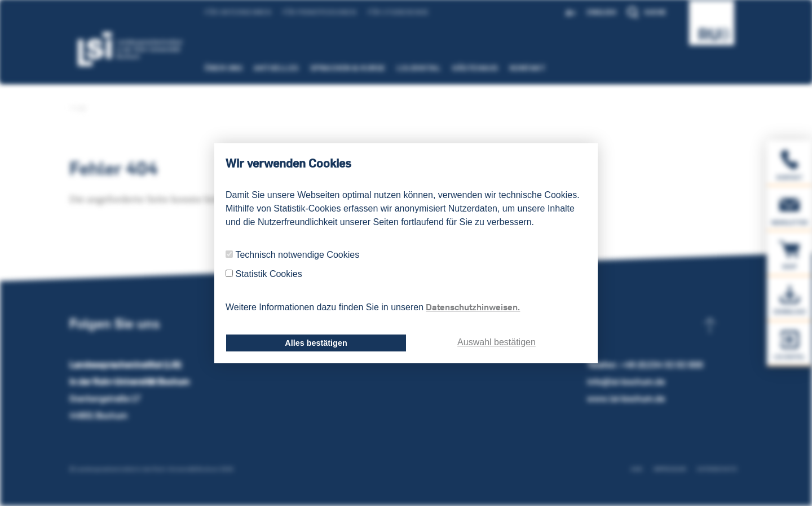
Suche (655, 12)
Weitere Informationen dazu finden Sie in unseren (373, 307)
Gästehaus (467, 68)
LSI (78, 108)
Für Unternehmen (230, 12)
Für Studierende (390, 12)
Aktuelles (268, 68)
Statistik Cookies (268, 274)
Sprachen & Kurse (339, 68)
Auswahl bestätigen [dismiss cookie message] (497, 342)
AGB (636, 469)
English (610, 12)
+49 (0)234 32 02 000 (661, 365)
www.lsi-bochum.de (626, 399)
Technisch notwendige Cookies (297, 255)
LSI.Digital (411, 68)
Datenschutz (717, 469)
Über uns (215, 68)
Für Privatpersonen (311, 12)
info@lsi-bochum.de (626, 382)
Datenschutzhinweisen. (473, 307)
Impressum (670, 469)
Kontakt (519, 68)
